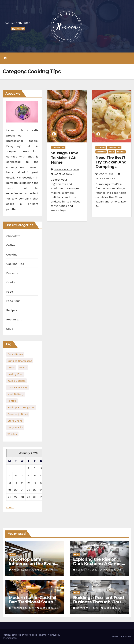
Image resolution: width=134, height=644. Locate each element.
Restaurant (14, 319)
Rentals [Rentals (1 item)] (12, 401)
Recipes (12, 310)
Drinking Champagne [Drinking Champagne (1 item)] (20, 361)
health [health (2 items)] (23, 367)
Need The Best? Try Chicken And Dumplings (111, 162)
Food (10, 292)
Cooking (12, 255)
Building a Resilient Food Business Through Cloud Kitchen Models (98, 602)
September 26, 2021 (67, 169)
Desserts (12, 273)
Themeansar (9, 638)
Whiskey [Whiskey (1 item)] (12, 434)
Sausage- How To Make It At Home (64, 158)
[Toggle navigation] (70, 58)
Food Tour (13, 301)
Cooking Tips (15, 264)
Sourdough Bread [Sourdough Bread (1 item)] (18, 414)
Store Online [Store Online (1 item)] (15, 421)
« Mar (10, 507)
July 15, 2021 (107, 174)
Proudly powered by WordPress (20, 635)
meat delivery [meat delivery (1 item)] (16, 394)
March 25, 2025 (21, 570)
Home (115, 636)
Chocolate (13, 236)
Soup (10, 329)
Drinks (11, 282)
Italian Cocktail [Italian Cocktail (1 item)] (16, 381)
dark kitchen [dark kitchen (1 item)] (15, 354)
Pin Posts (126, 636)
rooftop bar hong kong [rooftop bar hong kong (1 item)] (21, 407)
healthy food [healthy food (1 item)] (15, 374)
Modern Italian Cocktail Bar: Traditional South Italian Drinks (32, 602)
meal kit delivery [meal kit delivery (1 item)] (17, 387)
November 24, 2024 (24, 608)
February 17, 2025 (87, 570)
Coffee (11, 245)
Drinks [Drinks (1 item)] (11, 367)
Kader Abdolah (62, 174)
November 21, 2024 (88, 608)
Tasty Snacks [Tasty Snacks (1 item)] (15, 427)
